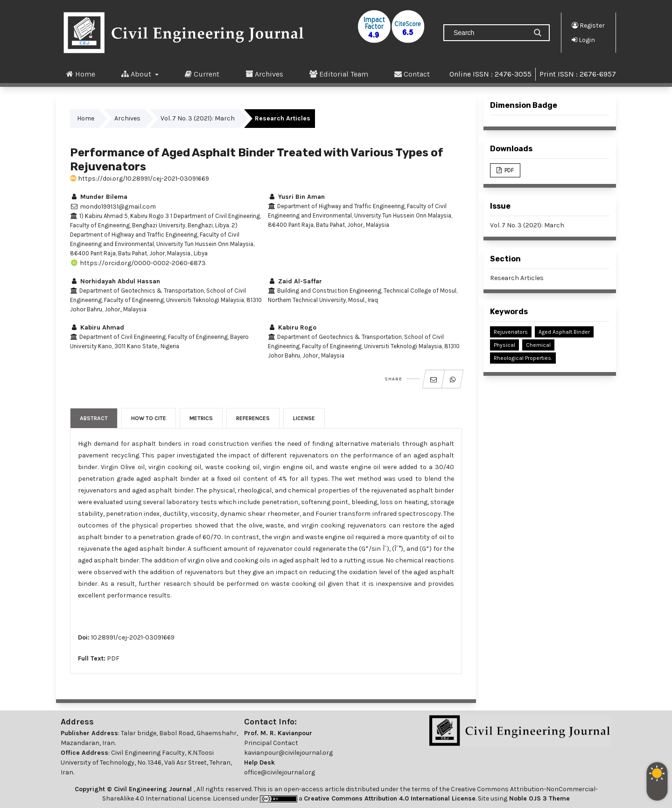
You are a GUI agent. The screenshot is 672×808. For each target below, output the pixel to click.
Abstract (94, 418)
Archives (264, 74)
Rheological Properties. (523, 358)
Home (81, 74)
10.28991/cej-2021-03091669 (133, 637)
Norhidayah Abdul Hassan (115, 281)
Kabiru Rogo (292, 327)
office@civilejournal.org (280, 772)
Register (588, 25)
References (253, 418)
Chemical (538, 345)
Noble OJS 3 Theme (539, 798)
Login (583, 40)
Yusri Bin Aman (296, 197)
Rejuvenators (511, 332)
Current (202, 74)
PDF (113, 658)
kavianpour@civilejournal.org (288, 753)
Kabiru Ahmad (97, 327)
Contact (412, 74)
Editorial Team (339, 74)
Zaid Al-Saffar (295, 281)
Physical (504, 345)
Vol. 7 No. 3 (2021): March (198, 118)
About (137, 74)
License (304, 418)
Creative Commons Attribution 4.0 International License (390, 798)
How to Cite (149, 418)
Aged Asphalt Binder (564, 332)
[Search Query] (489, 33)
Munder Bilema (99, 197)
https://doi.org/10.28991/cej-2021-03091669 (140, 179)
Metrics (201, 418)
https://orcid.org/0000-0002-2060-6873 (138, 263)
